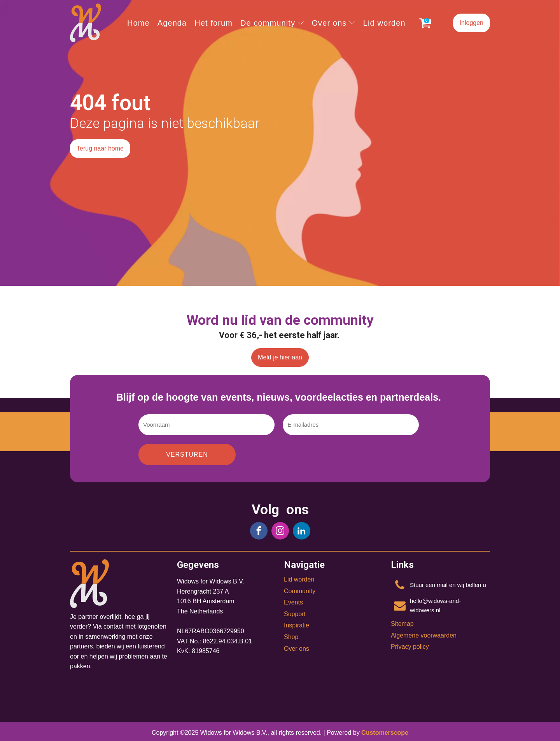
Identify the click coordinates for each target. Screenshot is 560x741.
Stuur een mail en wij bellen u (448, 585)
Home (138, 23)
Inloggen (472, 23)
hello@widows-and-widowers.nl (435, 605)
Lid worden (384, 23)
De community (272, 23)
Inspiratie (297, 625)
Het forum (213, 23)
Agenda (172, 23)
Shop (291, 637)
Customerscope (385, 733)
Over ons (333, 23)
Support (295, 614)
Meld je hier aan (280, 357)
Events (293, 602)
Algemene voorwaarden (424, 635)
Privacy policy (410, 647)
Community (300, 591)
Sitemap (402, 624)
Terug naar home (100, 148)
